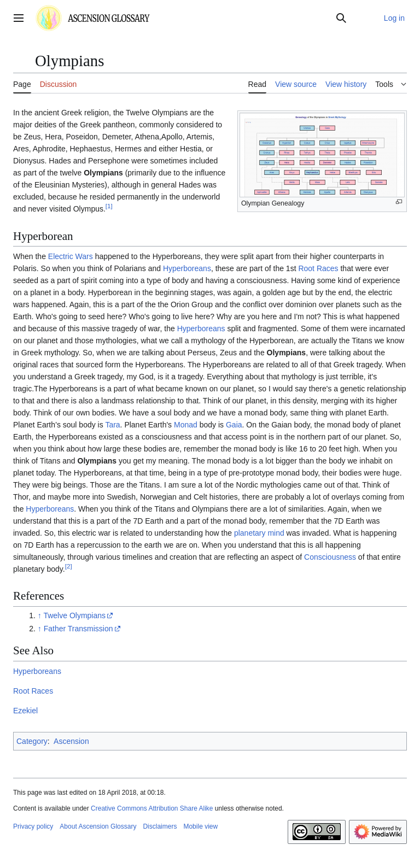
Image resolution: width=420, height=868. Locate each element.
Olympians (103, 173)
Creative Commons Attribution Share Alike (152, 808)
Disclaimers (160, 826)
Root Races (318, 268)
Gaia (234, 425)
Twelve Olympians (74, 615)
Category (32, 741)
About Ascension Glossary (98, 826)
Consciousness (330, 557)
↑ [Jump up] (40, 615)
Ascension (71, 741)
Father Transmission (78, 629)
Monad (186, 425)
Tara (112, 425)
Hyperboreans (187, 268)
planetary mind (259, 533)
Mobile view (200, 826)
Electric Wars (71, 256)
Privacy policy (33, 826)
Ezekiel (25, 711)
